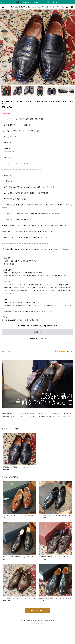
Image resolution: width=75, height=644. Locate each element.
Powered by (38, 624)
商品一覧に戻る (37, 611)
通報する (70, 344)
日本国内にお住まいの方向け (37, 338)
